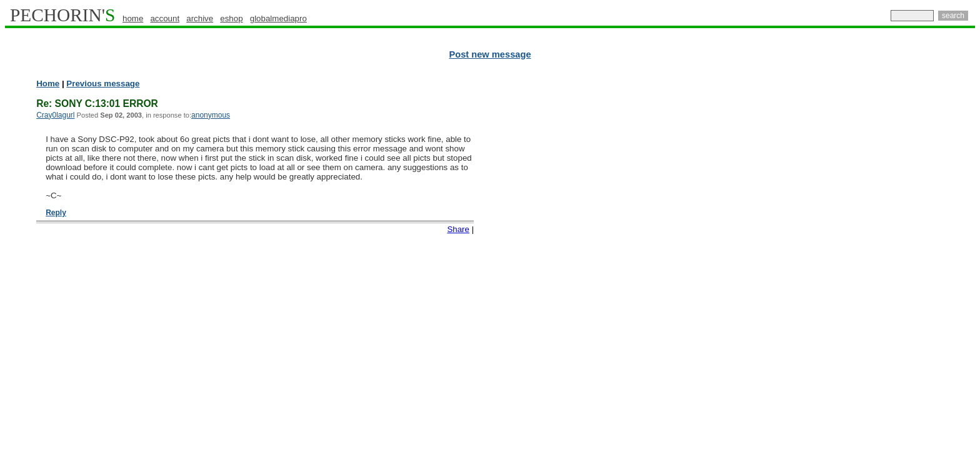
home (133, 18)
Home (48, 84)
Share (458, 229)
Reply (56, 213)
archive (200, 18)
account (165, 18)
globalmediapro (278, 18)
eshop (231, 18)
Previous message (103, 84)
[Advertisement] (921, 269)
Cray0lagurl (55, 115)
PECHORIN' (62, 15)
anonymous (211, 115)
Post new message (490, 54)
